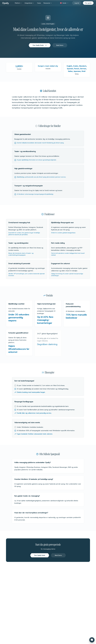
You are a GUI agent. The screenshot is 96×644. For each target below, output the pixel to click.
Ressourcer (48, 3)
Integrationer (29, 3)
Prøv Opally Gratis (40, 46)
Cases (39, 3)
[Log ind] (77, 3)
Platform (18, 3)
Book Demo (60, 46)
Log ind (77, 3)
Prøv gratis (88, 3)
